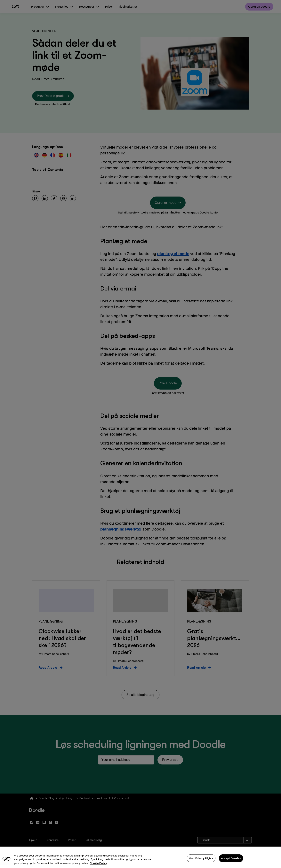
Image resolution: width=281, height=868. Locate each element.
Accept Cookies (231, 864)
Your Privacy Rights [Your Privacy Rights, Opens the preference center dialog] (201, 864)
